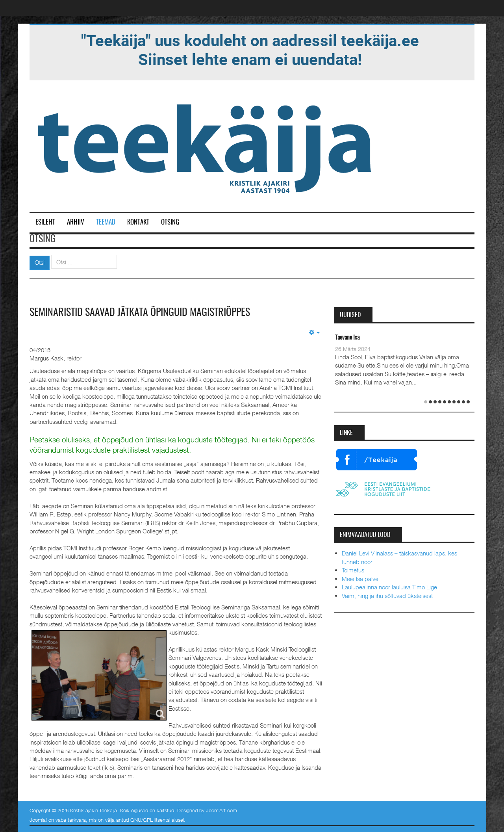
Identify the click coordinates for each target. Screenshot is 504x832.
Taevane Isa (347, 338)
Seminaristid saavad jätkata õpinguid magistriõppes (140, 313)
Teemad (106, 222)
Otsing (170, 222)
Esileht (45, 222)
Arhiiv (76, 222)
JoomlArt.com (221, 810)
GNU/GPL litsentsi (150, 820)
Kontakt (138, 222)
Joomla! (38, 820)
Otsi (40, 262)
